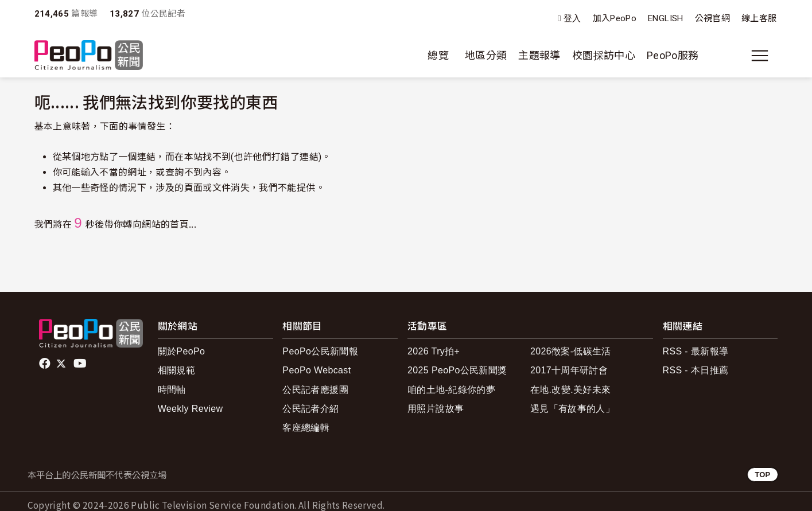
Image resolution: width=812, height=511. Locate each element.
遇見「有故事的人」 (572, 409)
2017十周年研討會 (569, 370)
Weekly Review (191, 409)
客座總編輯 (306, 428)
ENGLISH (666, 18)
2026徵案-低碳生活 (571, 351)
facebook (46, 364)
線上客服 (759, 18)
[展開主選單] (760, 56)
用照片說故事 (436, 409)
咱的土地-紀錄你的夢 (451, 390)
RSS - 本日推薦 (696, 370)
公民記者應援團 (315, 390)
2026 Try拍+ (434, 351)
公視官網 (712, 18)
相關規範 (176, 370)
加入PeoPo (615, 18)
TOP (762, 475)
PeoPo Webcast (316, 370)
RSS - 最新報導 (696, 351)
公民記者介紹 (310, 409)
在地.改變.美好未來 (571, 390)
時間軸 (172, 390)
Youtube (81, 364)
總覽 (438, 55)
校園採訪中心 (604, 55)
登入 (572, 19)
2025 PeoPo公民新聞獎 (457, 370)
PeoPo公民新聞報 (320, 351)
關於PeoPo (182, 351)
